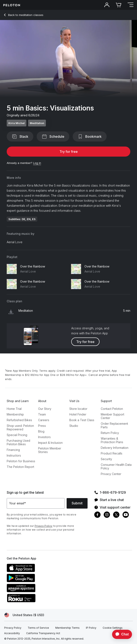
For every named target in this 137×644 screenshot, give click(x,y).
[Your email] (36, 503)
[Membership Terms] (67, 628)
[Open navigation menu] (130, 5)
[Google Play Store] (38, 581)
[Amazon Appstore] (38, 591)
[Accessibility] (12, 633)
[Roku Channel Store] (38, 601)
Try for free (69, 152)
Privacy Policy (43, 526)
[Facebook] (97, 515)
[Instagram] (107, 515)
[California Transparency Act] (43, 633)
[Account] (107, 5)
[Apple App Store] (38, 571)
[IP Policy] (91, 628)
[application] (120, 634)
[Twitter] (116, 515)
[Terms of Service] (38, 628)
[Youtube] (126, 515)
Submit (77, 503)
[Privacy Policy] (13, 628)
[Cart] (119, 5)
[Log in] (37, 163)
